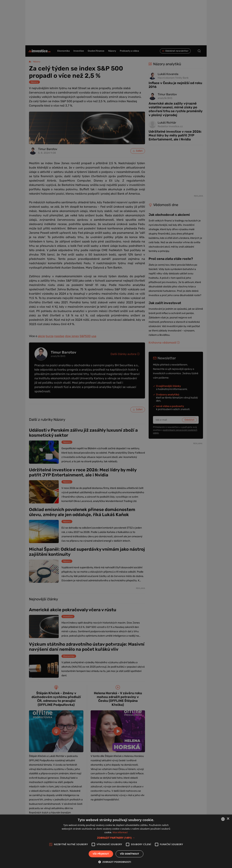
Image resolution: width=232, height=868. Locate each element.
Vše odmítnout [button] (130, 854)
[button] (116, 838)
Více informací (120, 832)
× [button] (228, 819)
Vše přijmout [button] (101, 854)
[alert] (116, 434)
